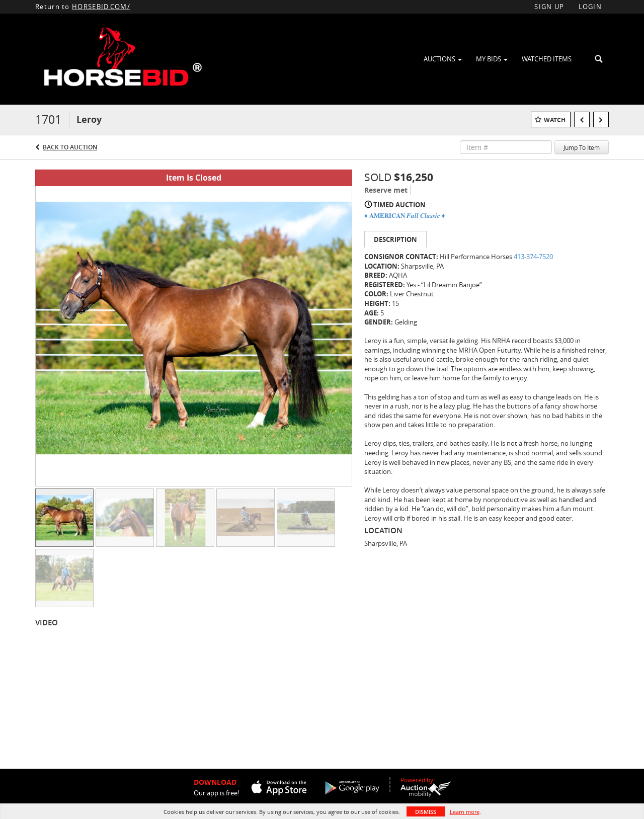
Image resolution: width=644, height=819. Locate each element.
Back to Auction (70, 147)
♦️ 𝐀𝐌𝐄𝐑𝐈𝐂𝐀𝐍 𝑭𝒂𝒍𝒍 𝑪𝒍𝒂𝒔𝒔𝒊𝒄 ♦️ (405, 215)
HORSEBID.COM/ (101, 7)
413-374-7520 (533, 257)
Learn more (465, 812)
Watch (555, 120)
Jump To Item (582, 147)
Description (395, 239)
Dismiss (426, 812)
